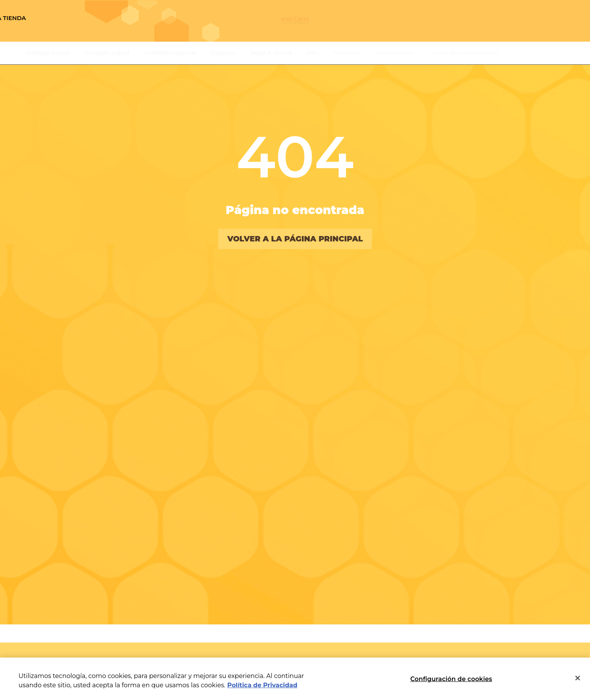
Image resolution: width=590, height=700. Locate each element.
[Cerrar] (578, 678)
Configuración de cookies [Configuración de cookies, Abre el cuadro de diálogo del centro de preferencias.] (451, 679)
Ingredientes (394, 53)
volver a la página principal (295, 239)
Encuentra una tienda (74, 18)
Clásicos (223, 53)
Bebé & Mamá (271, 53)
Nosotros (347, 53)
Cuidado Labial (107, 53)
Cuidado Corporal (170, 53)
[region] (295, 679)
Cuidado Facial (48, 53)
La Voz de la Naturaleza (463, 53)
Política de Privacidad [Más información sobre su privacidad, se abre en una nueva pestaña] (262, 685)
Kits (313, 53)
